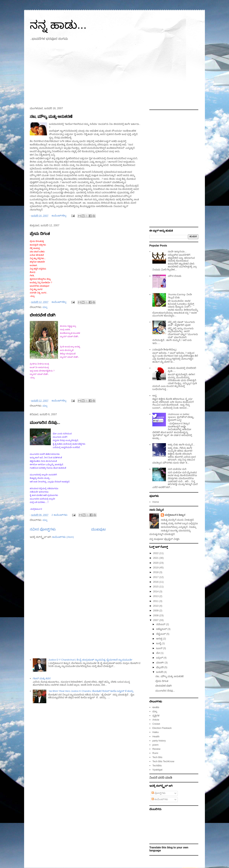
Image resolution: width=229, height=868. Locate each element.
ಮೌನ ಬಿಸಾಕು (175, 276)
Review (156, 749)
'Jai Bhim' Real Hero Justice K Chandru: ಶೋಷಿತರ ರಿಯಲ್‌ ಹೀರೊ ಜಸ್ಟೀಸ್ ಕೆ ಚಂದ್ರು (91, 691)
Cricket (156, 724)
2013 (156, 596)
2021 (156, 558)
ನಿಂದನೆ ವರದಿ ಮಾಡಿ (161, 778)
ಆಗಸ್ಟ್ (160, 639)
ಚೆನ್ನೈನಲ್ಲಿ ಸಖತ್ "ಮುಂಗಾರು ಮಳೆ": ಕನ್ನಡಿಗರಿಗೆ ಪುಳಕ (181, 323)
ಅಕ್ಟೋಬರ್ (162, 629)
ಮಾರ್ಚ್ (160, 663)
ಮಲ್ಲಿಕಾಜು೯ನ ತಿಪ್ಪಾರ (175, 515)
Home (156, 502)
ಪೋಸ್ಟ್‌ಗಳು (159, 793)
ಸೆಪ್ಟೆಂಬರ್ (161, 634)
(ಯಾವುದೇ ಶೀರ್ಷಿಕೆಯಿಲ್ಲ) (164, 350)
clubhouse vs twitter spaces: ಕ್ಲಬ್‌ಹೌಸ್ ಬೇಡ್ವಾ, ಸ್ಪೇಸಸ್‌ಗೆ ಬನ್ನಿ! (181, 417)
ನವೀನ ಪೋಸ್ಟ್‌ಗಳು (43, 529)
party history (159, 741)
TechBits (157, 766)
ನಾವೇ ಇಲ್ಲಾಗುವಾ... (177, 251)
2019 (156, 568)
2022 (156, 553)
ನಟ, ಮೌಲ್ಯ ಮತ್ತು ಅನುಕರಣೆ (51, 117)
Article (156, 720)
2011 (156, 601)
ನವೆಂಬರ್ (161, 624)
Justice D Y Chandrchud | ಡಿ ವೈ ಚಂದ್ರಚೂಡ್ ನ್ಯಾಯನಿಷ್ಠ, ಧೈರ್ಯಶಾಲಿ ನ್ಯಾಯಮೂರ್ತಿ (90, 660)
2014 (156, 591)
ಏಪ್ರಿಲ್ (160, 658)
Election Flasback (162, 728)
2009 (156, 611)
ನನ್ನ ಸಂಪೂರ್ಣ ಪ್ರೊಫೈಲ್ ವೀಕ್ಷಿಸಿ (164, 539)
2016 (156, 582)
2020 (156, 563)
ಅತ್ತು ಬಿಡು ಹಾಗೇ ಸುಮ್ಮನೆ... (181, 445)
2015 (156, 587)
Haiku (155, 732)
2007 (156, 620)
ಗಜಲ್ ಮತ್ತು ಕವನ (42, 678)
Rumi (155, 753)
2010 (156, 606)
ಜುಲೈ (159, 643)
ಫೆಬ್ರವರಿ (160, 667)
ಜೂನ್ (160, 648)
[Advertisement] (114, 75)
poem (155, 745)
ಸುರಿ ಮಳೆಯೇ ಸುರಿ (177, 469)
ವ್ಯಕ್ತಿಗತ (156, 716)
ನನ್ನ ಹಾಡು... (58, 25)
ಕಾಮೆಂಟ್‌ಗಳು (160, 799)
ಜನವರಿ (160, 672)
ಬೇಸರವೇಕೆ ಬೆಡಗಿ (43, 315)
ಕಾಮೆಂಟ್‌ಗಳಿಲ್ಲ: (60, 216)
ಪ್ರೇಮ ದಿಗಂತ (40, 234)
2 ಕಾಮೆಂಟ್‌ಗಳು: (60, 515)
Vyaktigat (157, 770)
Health (156, 736)
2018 (156, 572)
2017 (156, 577)
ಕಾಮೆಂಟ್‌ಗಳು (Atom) (63, 537)
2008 (156, 615)
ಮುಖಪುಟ (98, 529)
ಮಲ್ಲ (45, 307)
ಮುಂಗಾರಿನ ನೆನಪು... (45, 423)
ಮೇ (158, 653)
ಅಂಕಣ (156, 707)
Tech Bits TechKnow (163, 761)
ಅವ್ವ (155, 396)
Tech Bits (157, 757)
